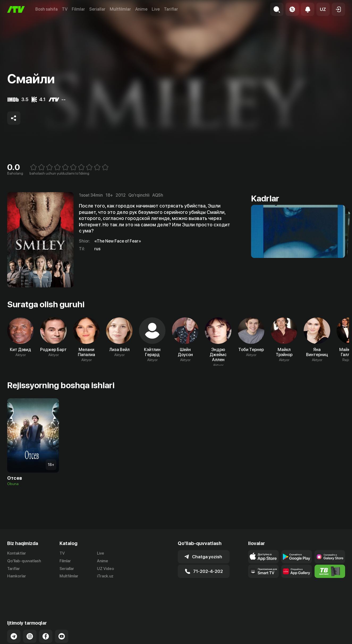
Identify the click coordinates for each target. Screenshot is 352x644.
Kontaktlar (17, 553)
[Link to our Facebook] (46, 615)
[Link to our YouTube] (62, 615)
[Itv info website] (330, 571)
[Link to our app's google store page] (297, 557)
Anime (141, 9)
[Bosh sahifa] (16, 9)
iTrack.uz (105, 576)
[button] (323, 9)
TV (65, 9)
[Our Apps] (263, 571)
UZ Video (105, 569)
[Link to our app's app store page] (263, 557)
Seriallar (97, 9)
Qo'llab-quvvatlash (24, 561)
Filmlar (78, 9)
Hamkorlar (17, 576)
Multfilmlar (120, 9)
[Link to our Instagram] (30, 615)
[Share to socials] (14, 118)
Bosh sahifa (46, 9)
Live (156, 9)
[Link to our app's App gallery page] (297, 571)
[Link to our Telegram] (14, 615)
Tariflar (171, 9)
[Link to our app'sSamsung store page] (330, 557)
